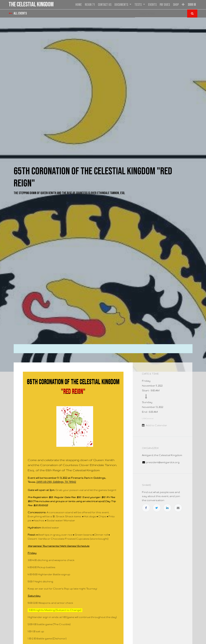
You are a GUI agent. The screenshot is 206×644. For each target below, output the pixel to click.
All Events (18, 13)
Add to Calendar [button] (156, 425)
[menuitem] (79, 5)
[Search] (192, 13)
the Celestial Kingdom (31, 5)
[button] (183, 5)
